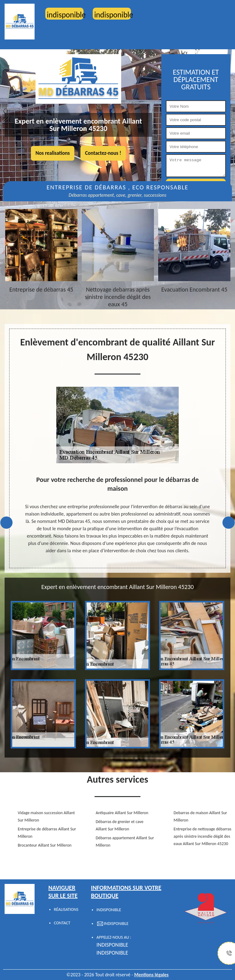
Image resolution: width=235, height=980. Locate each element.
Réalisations (66, 909)
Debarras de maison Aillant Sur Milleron (200, 816)
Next (229, 523)
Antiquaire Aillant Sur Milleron (122, 813)
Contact (62, 923)
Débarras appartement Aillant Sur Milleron (125, 842)
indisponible (112, 945)
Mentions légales (151, 975)
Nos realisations (53, 153)
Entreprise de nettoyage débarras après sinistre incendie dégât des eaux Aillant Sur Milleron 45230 (202, 836)
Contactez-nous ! (103, 153)
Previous (6, 523)
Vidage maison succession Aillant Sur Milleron (46, 816)
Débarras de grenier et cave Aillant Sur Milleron (120, 825)
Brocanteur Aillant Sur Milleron (45, 845)
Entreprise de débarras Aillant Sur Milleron (47, 833)
